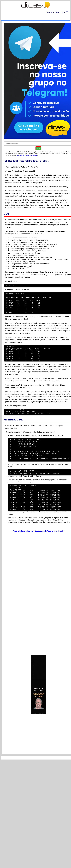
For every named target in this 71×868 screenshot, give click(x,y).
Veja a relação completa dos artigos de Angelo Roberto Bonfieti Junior (38, 531)
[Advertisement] (21, 595)
